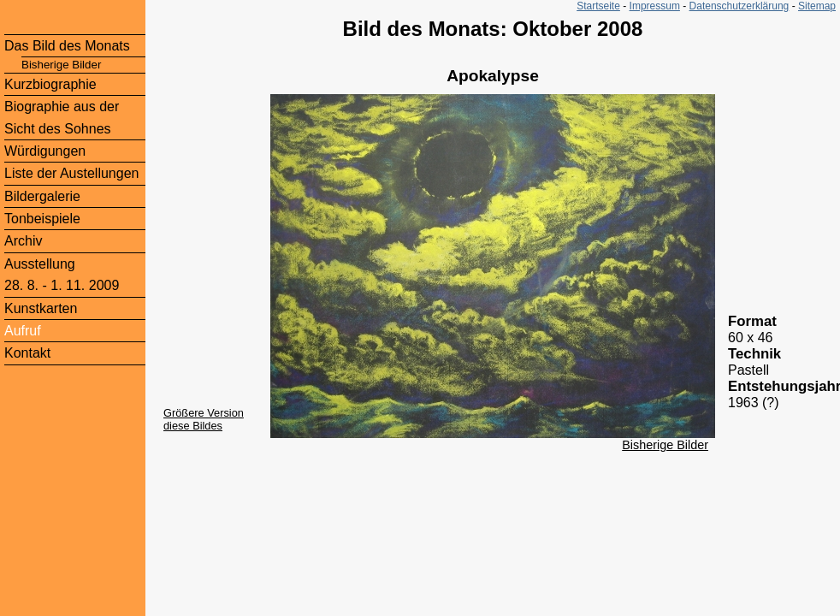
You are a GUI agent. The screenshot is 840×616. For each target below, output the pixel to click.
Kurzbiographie (50, 84)
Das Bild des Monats (67, 46)
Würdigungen (45, 151)
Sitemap (817, 6)
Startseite (598, 6)
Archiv (23, 241)
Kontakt (27, 353)
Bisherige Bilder (665, 445)
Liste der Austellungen (71, 173)
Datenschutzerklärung (739, 6)
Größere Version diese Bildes (204, 419)
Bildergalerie (42, 196)
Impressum (655, 6)
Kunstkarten (41, 308)
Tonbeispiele (42, 219)
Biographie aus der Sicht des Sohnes (62, 117)
